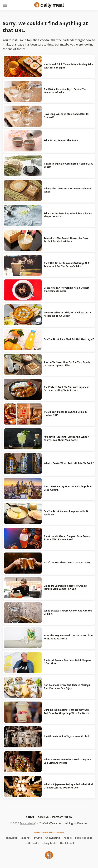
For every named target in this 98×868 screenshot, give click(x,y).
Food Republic (84, 838)
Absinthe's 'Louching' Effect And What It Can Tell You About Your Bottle (67, 438)
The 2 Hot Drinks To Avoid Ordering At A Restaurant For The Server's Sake (67, 265)
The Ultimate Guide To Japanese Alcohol (66, 736)
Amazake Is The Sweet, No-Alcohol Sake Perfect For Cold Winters (66, 240)
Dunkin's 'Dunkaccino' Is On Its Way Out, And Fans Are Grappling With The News (67, 712)
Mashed (32, 843)
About (30, 817)
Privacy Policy (62, 817)
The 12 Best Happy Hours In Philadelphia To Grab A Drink (68, 488)
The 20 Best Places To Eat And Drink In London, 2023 (65, 414)
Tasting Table (48, 843)
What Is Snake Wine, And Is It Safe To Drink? (69, 463)
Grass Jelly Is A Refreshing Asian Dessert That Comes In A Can (66, 289)
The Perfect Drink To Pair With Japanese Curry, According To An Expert (66, 389)
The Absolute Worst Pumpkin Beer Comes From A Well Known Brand (67, 538)
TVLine (38, 838)
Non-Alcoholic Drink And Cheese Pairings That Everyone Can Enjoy (67, 687)
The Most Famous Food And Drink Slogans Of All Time (67, 662)
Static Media (27, 823)
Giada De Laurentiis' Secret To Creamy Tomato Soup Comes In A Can (65, 588)
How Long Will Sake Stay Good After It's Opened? (67, 116)
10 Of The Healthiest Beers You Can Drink (67, 563)
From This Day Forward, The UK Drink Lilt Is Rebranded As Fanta (68, 637)
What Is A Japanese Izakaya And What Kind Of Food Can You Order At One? (68, 786)
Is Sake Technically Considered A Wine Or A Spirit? (68, 165)
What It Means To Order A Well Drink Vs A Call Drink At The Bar (68, 761)
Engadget (11, 838)
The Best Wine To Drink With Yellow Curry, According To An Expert (68, 314)
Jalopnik (25, 838)
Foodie (68, 838)
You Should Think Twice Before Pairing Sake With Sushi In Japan (68, 66)
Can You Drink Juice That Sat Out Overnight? (69, 339)
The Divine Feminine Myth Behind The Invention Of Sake (65, 91)
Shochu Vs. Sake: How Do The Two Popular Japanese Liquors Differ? (68, 364)
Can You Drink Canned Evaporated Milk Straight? (66, 513)
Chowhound (53, 838)
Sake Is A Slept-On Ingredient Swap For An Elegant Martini (68, 215)
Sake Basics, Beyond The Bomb (61, 140)
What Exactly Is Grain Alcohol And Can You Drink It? (68, 612)
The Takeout (67, 843)
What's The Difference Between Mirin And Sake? (68, 190)
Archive (43, 817)
